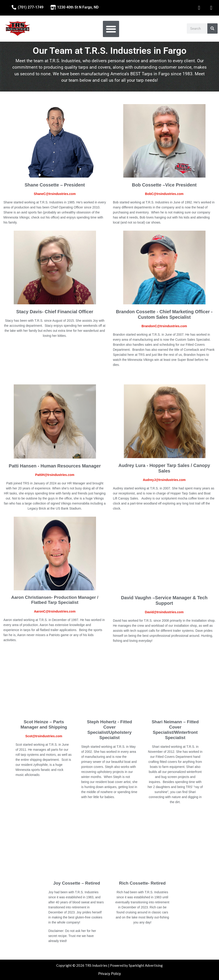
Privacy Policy (110, 974)
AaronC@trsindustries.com (55, 611)
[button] (111, 29)
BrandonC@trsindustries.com (164, 326)
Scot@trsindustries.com (44, 736)
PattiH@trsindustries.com (55, 475)
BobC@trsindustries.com (164, 194)
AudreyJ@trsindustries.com (164, 480)
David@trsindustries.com (164, 612)
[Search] (212, 28)
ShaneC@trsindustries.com (55, 194)
